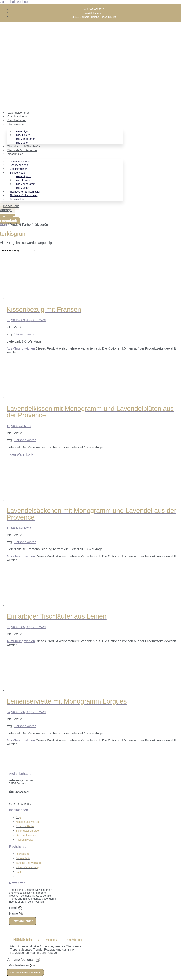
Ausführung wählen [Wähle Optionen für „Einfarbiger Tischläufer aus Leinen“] (21, 641)
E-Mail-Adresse (18, 965)
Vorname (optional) (21, 960)
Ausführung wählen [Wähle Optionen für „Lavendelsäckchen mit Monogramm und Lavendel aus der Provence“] (21, 556)
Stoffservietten (16, 124)
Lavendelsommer (18, 113)
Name (14, 913)
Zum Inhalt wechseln (15, 2)
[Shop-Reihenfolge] (18, 250)
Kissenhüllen (15, 154)
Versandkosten (25, 334)
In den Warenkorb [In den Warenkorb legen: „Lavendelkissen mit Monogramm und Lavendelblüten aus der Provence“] (20, 454)
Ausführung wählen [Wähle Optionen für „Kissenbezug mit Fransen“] (21, 348)
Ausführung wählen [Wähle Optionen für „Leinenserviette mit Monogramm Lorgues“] (21, 740)
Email (14, 908)
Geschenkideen (17, 117)
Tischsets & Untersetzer (22, 150)
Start (3, 225)
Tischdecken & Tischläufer (24, 146)
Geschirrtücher (17, 120)
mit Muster (22, 143)
